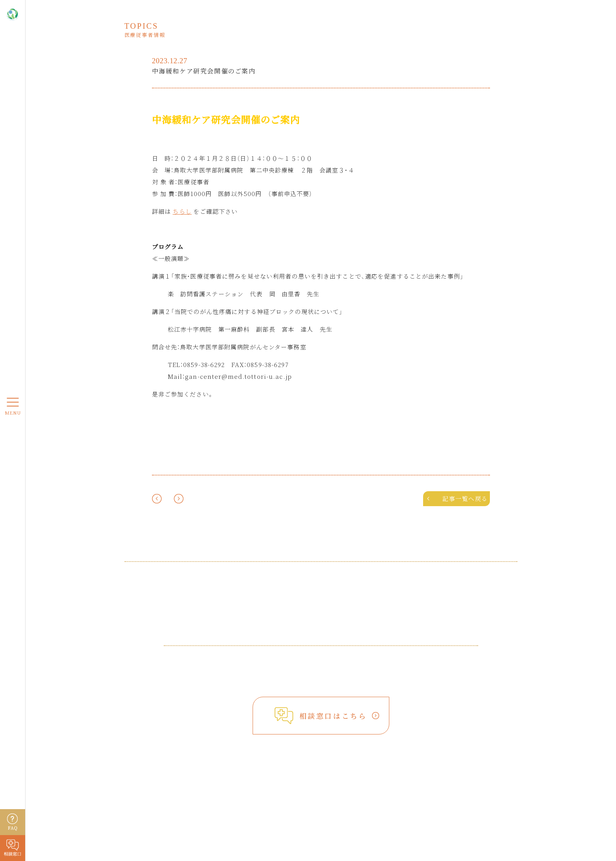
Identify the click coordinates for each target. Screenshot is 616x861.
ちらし (182, 211)
